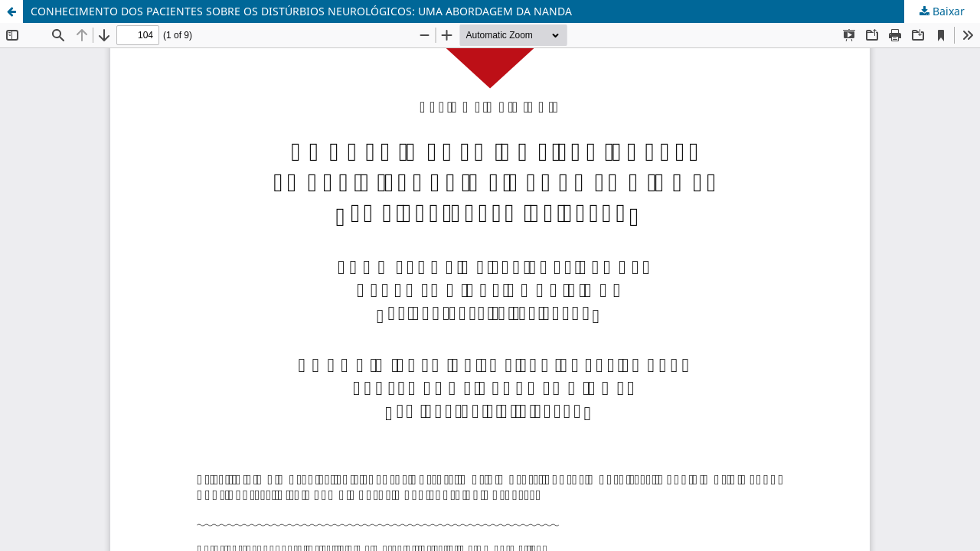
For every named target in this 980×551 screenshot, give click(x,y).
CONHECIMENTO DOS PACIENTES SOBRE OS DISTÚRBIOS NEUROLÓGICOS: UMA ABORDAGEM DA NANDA (301, 11)
